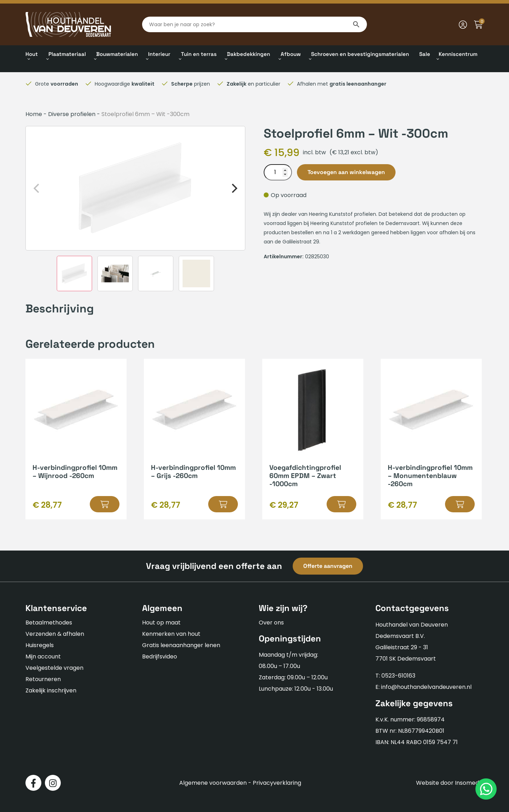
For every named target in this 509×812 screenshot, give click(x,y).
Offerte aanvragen (328, 566)
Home (34, 114)
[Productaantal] (278, 172)
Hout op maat (161, 623)
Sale (425, 54)
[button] (105, 504)
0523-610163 (398, 676)
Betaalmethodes (49, 623)
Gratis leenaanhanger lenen (181, 645)
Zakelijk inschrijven (51, 690)
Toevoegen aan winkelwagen (346, 172)
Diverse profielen (72, 114)
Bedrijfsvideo (160, 656)
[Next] (234, 188)
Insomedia (469, 783)
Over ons (271, 623)
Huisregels (40, 645)
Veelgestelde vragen (54, 668)
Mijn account (43, 656)
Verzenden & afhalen (55, 634)
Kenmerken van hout (171, 634)
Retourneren (43, 679)
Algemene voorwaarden (213, 783)
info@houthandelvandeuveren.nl (426, 687)
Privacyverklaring (277, 783)
